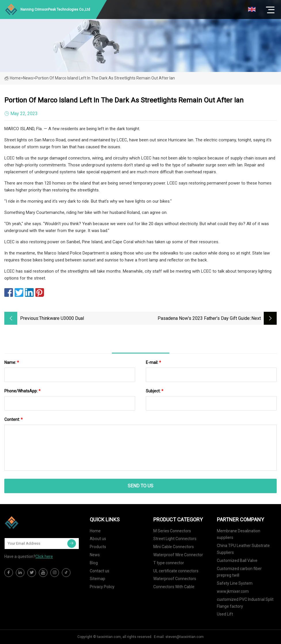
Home (13, 78)
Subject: (155, 391)
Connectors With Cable (174, 587)
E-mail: (153, 362)
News (95, 555)
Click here (44, 556)
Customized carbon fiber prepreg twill (239, 572)
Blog (94, 563)
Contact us (100, 571)
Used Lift (225, 614)
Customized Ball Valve (237, 561)
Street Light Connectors (175, 539)
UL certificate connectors (176, 571)
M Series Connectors (172, 531)
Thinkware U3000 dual (62, 318)
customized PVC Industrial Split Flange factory (245, 603)
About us (98, 539)
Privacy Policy (102, 587)
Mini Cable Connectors (174, 547)
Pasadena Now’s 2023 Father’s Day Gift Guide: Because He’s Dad (204, 319)
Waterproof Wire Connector (178, 555)
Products (98, 547)
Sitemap (98, 579)
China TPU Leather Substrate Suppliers (243, 549)
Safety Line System (235, 583)
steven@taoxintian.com (185, 637)
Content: (14, 419)
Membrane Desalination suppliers (239, 534)
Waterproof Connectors (175, 579)
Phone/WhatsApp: (22, 391)
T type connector (169, 563)
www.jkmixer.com (233, 591)
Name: (12, 362)
